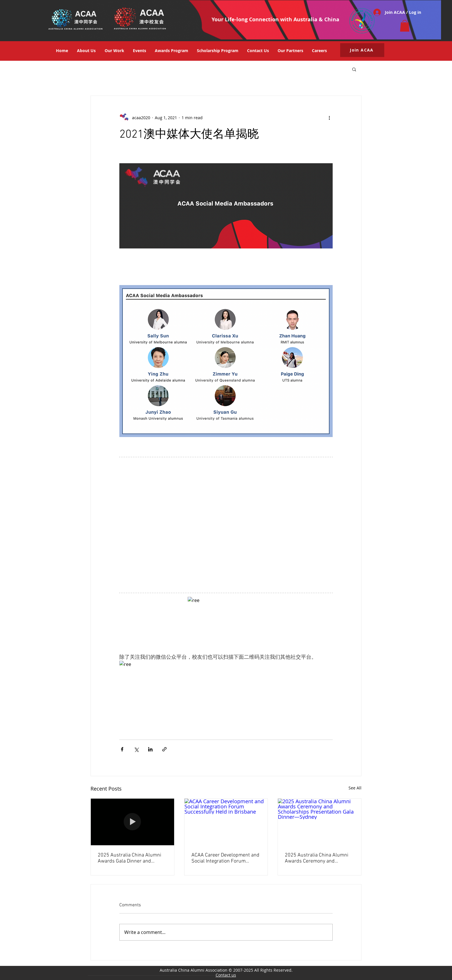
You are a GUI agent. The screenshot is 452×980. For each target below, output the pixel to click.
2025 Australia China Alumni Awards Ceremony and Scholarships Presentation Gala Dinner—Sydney (317, 858)
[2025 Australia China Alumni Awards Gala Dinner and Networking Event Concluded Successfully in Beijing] (132, 822)
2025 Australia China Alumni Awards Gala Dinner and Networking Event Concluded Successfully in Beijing (129, 858)
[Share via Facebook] (122, 749)
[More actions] (329, 118)
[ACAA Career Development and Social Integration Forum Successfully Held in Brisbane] (226, 822)
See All (355, 788)
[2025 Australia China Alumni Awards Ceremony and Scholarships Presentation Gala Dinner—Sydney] (320, 822)
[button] (405, 26)
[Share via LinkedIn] (150, 749)
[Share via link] (164, 749)
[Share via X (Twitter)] (136, 749)
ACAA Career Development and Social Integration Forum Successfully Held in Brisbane (225, 858)
